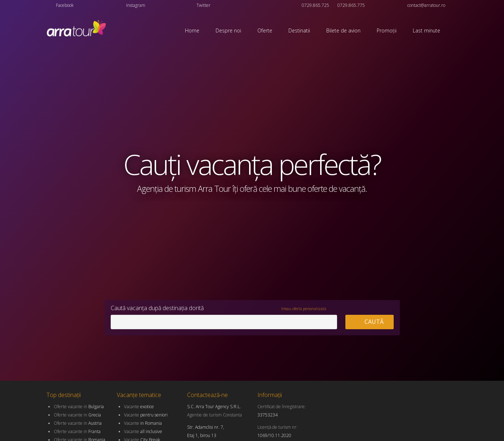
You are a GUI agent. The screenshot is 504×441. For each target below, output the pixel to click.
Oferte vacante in (79, 407)
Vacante (139, 407)
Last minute (426, 30)
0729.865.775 (351, 5)
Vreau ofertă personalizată (304, 309)
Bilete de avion (343, 30)
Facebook (65, 5)
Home (192, 30)
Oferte (265, 30)
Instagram (136, 5)
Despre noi (228, 30)
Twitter (204, 5)
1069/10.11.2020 (274, 435)
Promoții (387, 30)
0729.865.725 (315, 5)
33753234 (268, 415)
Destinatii (299, 30)
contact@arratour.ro (426, 5)
